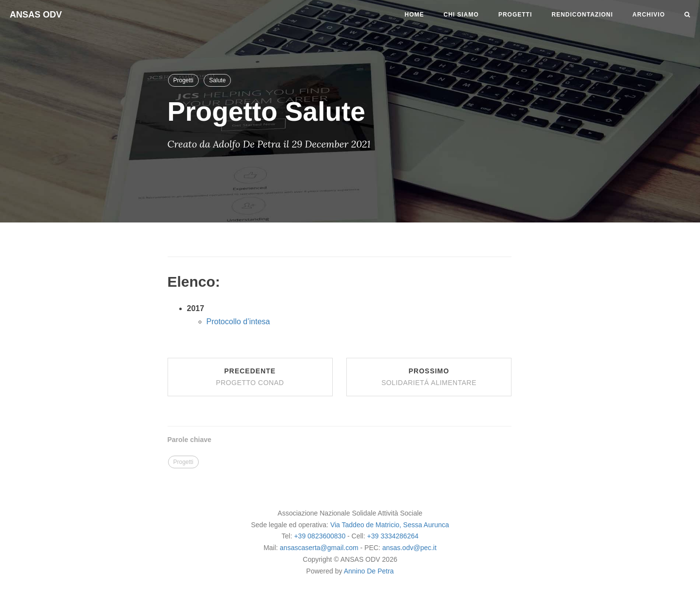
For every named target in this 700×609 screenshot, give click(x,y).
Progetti (515, 15)
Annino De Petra (369, 571)
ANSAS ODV (36, 15)
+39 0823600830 (320, 536)
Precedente (250, 377)
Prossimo (429, 377)
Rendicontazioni (582, 15)
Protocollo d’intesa (238, 322)
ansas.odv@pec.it (410, 548)
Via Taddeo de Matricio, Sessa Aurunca (390, 525)
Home (415, 15)
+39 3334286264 (393, 536)
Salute (217, 80)
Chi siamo (461, 15)
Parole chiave (189, 440)
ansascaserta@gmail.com (320, 548)
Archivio (649, 15)
